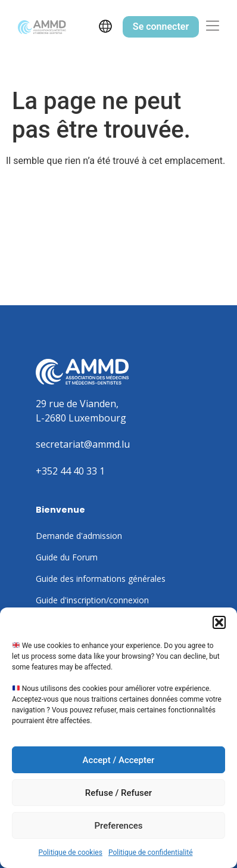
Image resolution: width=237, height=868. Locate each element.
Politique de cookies (71, 852)
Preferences (118, 826)
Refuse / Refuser (118, 793)
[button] (219, 622)
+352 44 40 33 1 (70, 471)
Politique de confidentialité (151, 852)
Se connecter (161, 27)
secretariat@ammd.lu (83, 444)
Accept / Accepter (119, 760)
